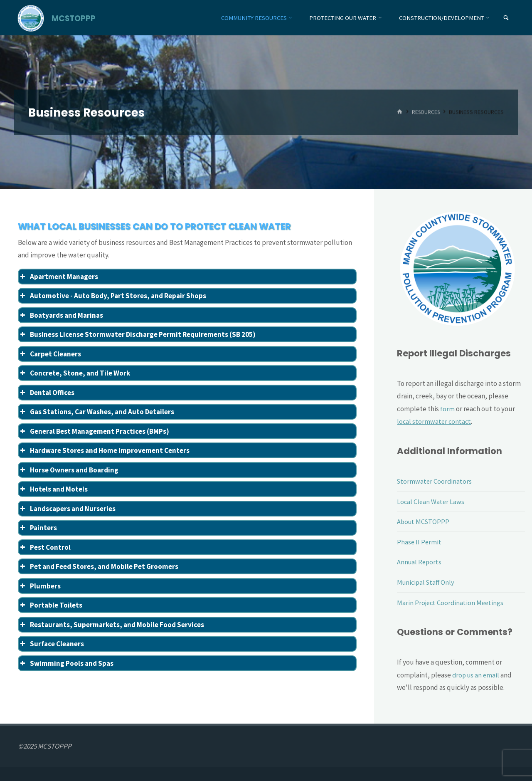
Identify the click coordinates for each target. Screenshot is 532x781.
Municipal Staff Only (427, 582)
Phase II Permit (420, 542)
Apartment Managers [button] (58, 277)
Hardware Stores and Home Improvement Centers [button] (104, 450)
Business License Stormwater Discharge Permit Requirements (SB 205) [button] (137, 334)
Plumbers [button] (40, 586)
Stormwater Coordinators (435, 481)
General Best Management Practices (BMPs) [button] (94, 431)
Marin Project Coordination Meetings (451, 603)
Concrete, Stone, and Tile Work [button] (74, 373)
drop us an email (477, 675)
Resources (425, 112)
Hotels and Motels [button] (53, 489)
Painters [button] (38, 528)
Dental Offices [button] (47, 393)
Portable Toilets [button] (50, 605)
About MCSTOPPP (424, 521)
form (447, 409)
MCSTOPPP (74, 18)
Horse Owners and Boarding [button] (69, 470)
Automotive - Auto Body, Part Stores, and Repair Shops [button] (112, 296)
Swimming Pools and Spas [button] (66, 663)
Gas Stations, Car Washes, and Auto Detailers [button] (96, 412)
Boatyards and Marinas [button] (61, 315)
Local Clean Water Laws (431, 502)
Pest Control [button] (45, 547)
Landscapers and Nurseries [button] (67, 509)
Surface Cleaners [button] (51, 644)
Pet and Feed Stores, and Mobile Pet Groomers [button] (99, 566)
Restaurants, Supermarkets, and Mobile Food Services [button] (111, 625)
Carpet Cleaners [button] (50, 354)
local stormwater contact (435, 421)
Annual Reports (420, 562)
